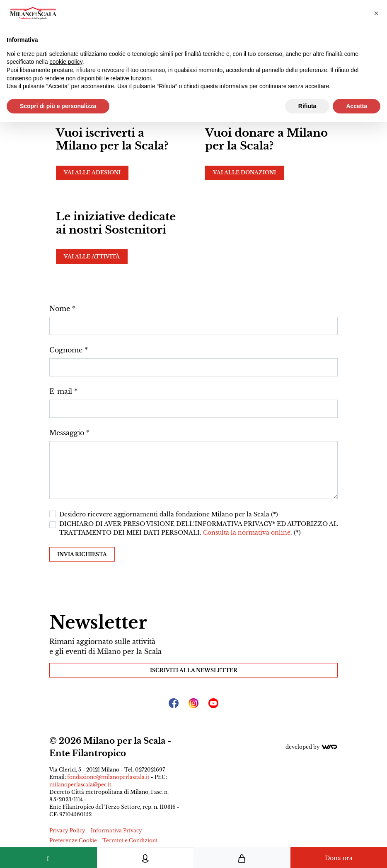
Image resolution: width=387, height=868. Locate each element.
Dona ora (339, 858)
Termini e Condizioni (130, 840)
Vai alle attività (92, 257)
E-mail (61, 391)
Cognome (66, 350)
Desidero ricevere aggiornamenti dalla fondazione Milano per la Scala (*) (169, 514)
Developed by (312, 747)
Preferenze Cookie (73, 840)
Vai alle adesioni (92, 172)
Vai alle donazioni (244, 172)
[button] (376, 13)
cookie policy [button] (66, 62)
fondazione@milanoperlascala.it (108, 777)
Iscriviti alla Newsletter (194, 670)
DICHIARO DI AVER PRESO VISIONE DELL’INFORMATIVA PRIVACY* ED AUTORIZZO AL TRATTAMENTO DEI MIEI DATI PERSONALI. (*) (198, 528)
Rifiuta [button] (307, 106)
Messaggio (67, 433)
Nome (60, 309)
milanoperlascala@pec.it (80, 785)
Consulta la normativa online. (248, 533)
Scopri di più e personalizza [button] (58, 106)
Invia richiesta (82, 554)
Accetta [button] (357, 106)
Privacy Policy (67, 831)
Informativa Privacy (116, 831)
